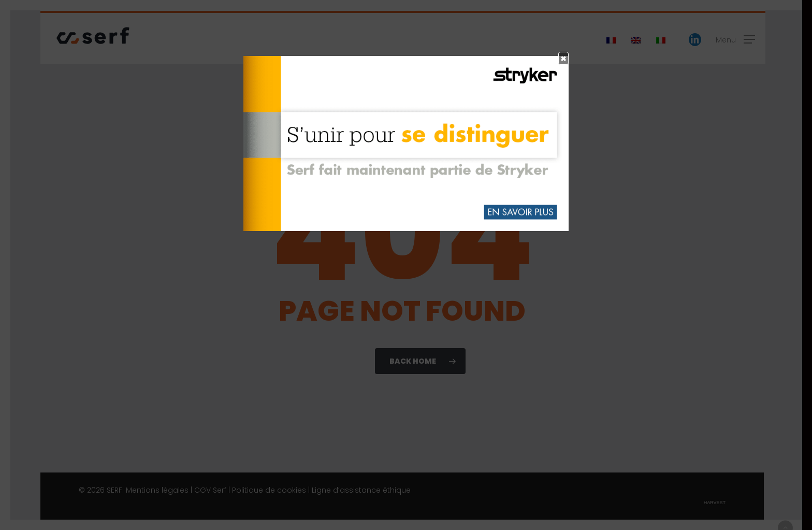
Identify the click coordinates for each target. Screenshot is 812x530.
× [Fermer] (563, 58)
